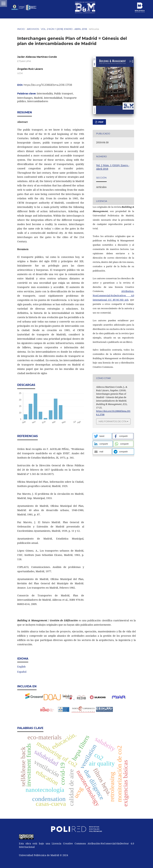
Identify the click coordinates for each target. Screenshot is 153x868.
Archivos (33, 29)
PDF (101, 122)
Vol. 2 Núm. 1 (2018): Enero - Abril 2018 (64, 29)
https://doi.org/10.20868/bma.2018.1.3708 (48, 85)
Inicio (21, 29)
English (21, 667)
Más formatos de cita (113, 421)
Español (22, 672)
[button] (102, 436)
